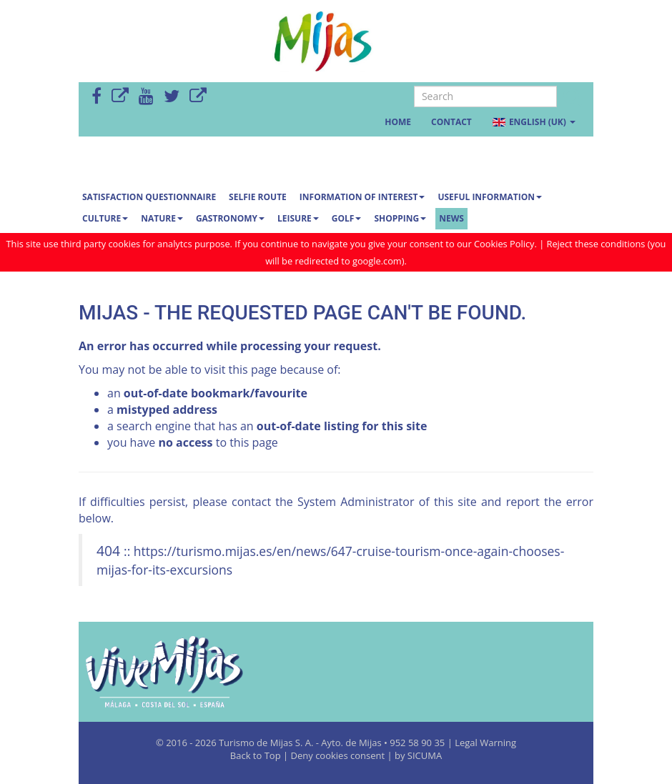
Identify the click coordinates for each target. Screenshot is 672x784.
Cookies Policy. (507, 244)
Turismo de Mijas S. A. (266, 743)
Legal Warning (485, 743)
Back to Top (257, 755)
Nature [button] (162, 218)
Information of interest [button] (362, 197)
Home (398, 122)
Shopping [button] (400, 218)
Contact (451, 122)
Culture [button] (105, 218)
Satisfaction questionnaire (149, 197)
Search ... (414, 86)
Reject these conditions (596, 244)
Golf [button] (347, 218)
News (451, 218)
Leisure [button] (298, 218)
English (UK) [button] (534, 122)
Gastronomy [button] (230, 218)
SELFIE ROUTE (258, 197)
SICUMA (425, 755)
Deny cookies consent (338, 755)
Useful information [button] (490, 197)
